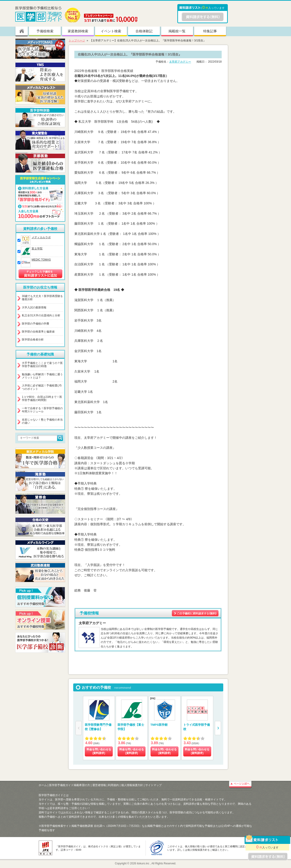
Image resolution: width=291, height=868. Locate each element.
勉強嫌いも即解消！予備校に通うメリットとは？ (42, 376)
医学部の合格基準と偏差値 (38, 332)
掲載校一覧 (177, 31)
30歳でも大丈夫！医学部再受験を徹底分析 (42, 298)
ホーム (43, 785)
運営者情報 (99, 785)
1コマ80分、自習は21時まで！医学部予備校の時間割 (42, 398)
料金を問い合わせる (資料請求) (99, 751)
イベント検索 (111, 31)
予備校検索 (45, 31)
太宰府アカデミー (180, 62)
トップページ (77, 41)
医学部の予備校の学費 (35, 324)
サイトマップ (153, 785)
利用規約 (113, 785)
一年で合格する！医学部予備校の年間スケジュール (42, 410)
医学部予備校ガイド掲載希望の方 (70, 785)
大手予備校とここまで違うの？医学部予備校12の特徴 (42, 365)
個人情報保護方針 (132, 785)
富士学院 (37, 249)
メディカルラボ (41, 237)
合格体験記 (144, 31)
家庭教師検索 (78, 31)
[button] (218, 728)
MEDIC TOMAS (41, 260)
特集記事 (210, 31)
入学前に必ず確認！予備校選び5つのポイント (42, 387)
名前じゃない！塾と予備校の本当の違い (42, 421)
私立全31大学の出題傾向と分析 (41, 315)
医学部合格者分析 (33, 340)
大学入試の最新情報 (34, 307)
